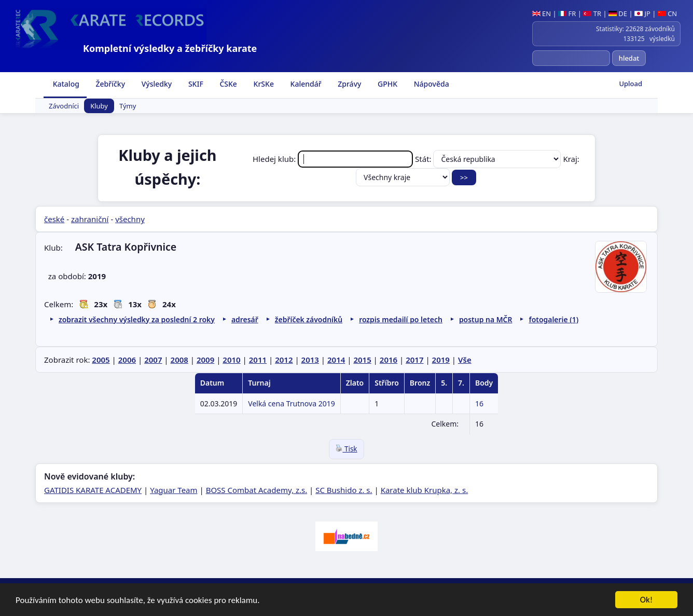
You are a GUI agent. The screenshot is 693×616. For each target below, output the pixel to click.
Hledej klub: (334, 159)
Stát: (489, 159)
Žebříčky (109, 84)
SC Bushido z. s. (344, 490)
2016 (389, 360)
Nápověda (431, 84)
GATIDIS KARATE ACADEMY (93, 490)
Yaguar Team (174, 490)
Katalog (65, 84)
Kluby (99, 106)
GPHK (386, 84)
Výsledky (156, 84)
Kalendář (305, 84)
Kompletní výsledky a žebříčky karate (170, 48)
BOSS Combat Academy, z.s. (257, 490)
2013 (310, 360)
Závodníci (64, 106)
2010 (231, 360)
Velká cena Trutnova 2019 (291, 403)
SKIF (195, 84)
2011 (258, 360)
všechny (130, 219)
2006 (127, 360)
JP (642, 13)
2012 (284, 360)
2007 (153, 360)
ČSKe (227, 84)
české (54, 219)
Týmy (128, 106)
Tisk (346, 449)
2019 (441, 360)
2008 (179, 360)
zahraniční (90, 219)
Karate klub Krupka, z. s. (425, 490)
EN (542, 13)
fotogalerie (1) (553, 319)
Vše (465, 360)
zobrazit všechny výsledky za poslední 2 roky (137, 319)
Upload (630, 84)
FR (567, 13)
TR (592, 13)
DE (618, 13)
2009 (205, 360)
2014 (336, 360)
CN (667, 13)
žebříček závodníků (309, 319)
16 (479, 403)
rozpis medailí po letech (401, 319)
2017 (414, 360)
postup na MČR (486, 319)
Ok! (647, 600)
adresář (245, 319)
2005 (101, 360)
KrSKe (263, 84)
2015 (362, 360)
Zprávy (349, 84)
